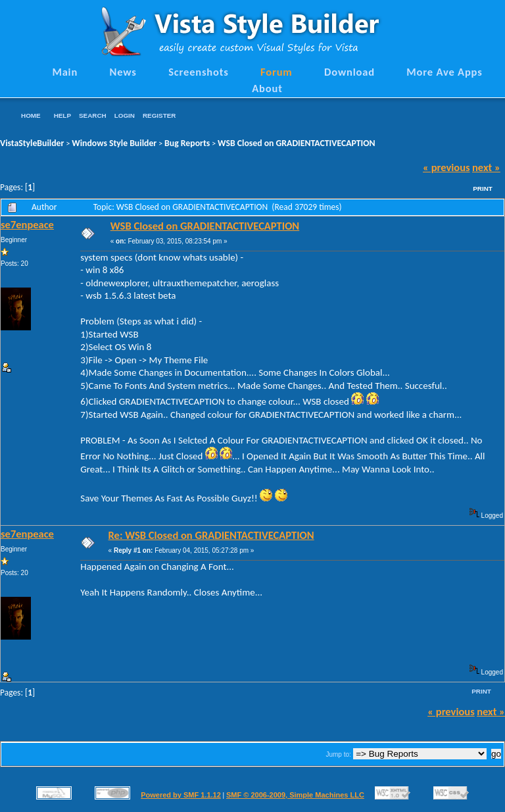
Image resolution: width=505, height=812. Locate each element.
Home (31, 115)
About (267, 88)
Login (125, 115)
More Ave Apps (444, 72)
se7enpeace (27, 224)
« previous (446, 167)
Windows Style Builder (114, 143)
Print (483, 189)
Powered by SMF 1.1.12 (181, 795)
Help (62, 115)
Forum (277, 72)
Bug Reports (187, 143)
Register (159, 115)
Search (93, 115)
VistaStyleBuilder (32, 143)
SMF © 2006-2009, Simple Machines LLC (295, 795)
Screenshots (199, 72)
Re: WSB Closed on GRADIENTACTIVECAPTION (211, 535)
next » (486, 167)
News (123, 72)
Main (65, 72)
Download (349, 72)
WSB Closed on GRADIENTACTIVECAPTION (297, 143)
